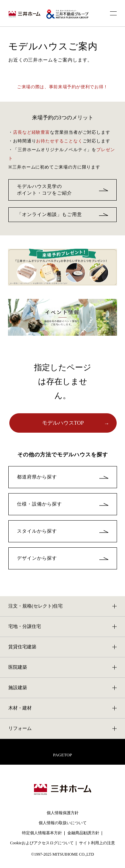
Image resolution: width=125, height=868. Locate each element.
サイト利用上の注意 (97, 843)
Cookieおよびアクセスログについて (42, 843)
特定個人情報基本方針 (42, 833)
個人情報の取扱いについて (63, 823)
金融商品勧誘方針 (83, 833)
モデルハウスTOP (63, 423)
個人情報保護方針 (63, 813)
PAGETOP (62, 755)
